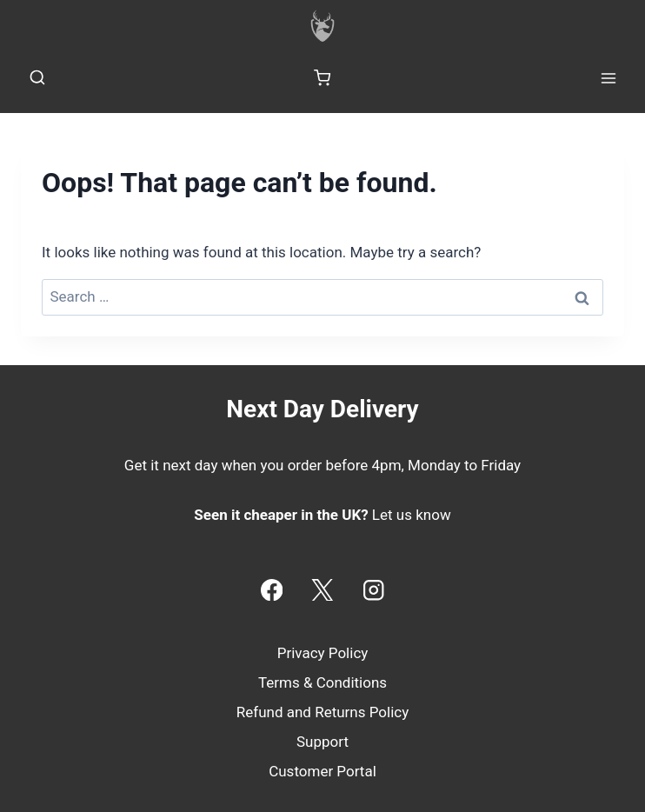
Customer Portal (322, 771)
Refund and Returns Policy (323, 712)
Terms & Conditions (322, 682)
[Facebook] (272, 590)
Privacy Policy (323, 653)
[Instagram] (373, 590)
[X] (323, 590)
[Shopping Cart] (322, 78)
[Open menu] (608, 78)
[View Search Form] (37, 78)
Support (322, 742)
